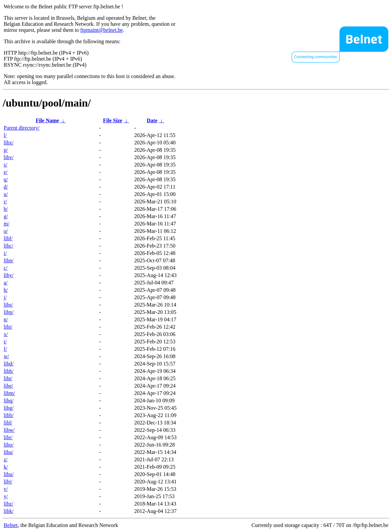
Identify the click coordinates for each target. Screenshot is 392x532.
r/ (5, 202)
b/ (6, 209)
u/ (6, 194)
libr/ (8, 437)
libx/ (9, 143)
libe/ (8, 386)
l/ (5, 135)
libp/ (9, 312)
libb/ (9, 415)
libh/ (9, 371)
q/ (6, 179)
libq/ (9, 401)
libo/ (9, 445)
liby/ (9, 275)
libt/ (8, 378)
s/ (6, 165)
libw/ (9, 430)
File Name (48, 120)
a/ (6, 283)
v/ (6, 489)
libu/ (9, 474)
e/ (6, 172)
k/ (6, 467)
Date (152, 120)
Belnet (11, 525)
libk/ (9, 511)
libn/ (9, 260)
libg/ (9, 408)
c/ (6, 268)
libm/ (9, 393)
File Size (113, 120)
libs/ (8, 305)
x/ (6, 334)
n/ (6, 319)
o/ (6, 231)
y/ (6, 496)
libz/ (8, 504)
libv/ (9, 157)
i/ (5, 253)
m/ (7, 224)
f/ (5, 349)
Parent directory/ (22, 128)
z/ (6, 459)
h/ (6, 290)
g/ (6, 216)
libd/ (9, 364)
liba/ (8, 452)
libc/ (8, 246)
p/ (6, 150)
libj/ (8, 482)
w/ (6, 356)
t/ (5, 342)
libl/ (8, 423)
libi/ (8, 327)
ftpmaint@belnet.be (102, 30)
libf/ (8, 238)
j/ (5, 297)
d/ (6, 187)
